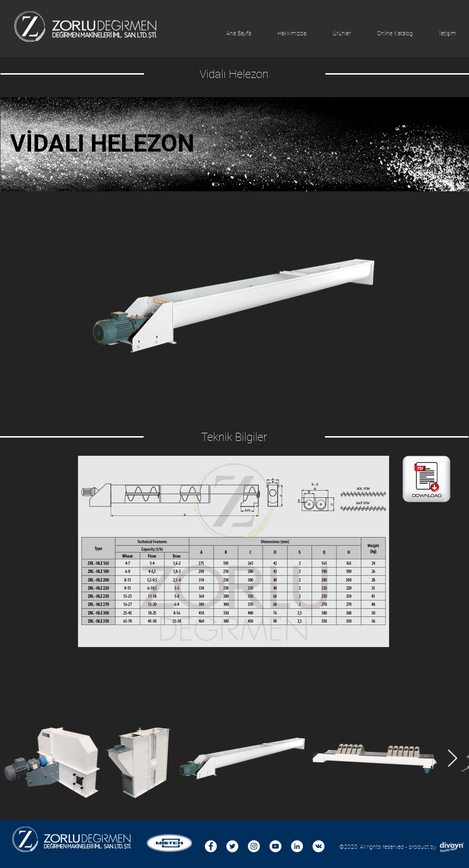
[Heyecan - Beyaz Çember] (232, 846)
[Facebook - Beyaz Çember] (211, 846)
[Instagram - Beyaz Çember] (254, 846)
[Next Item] (452, 759)
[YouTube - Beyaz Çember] (275, 846)
